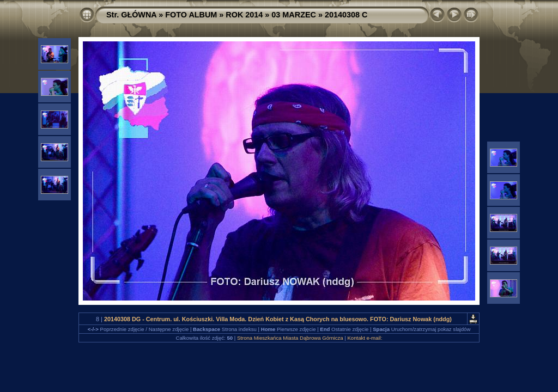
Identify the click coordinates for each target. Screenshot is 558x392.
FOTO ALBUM (191, 15)
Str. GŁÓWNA (131, 15)
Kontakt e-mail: (365, 338)
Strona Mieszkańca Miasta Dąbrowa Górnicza (290, 338)
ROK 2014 (244, 15)
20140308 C (346, 15)
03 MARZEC (294, 15)
